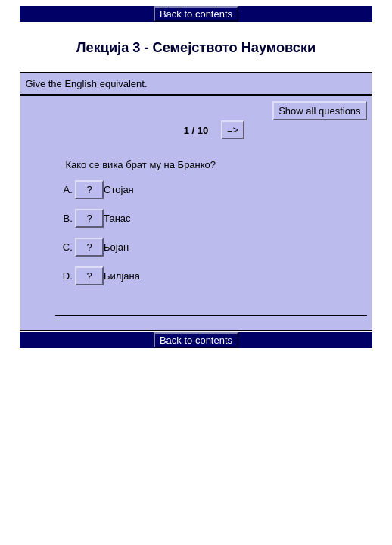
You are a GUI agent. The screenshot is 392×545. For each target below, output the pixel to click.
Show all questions (319, 111)
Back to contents (196, 14)
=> (233, 130)
